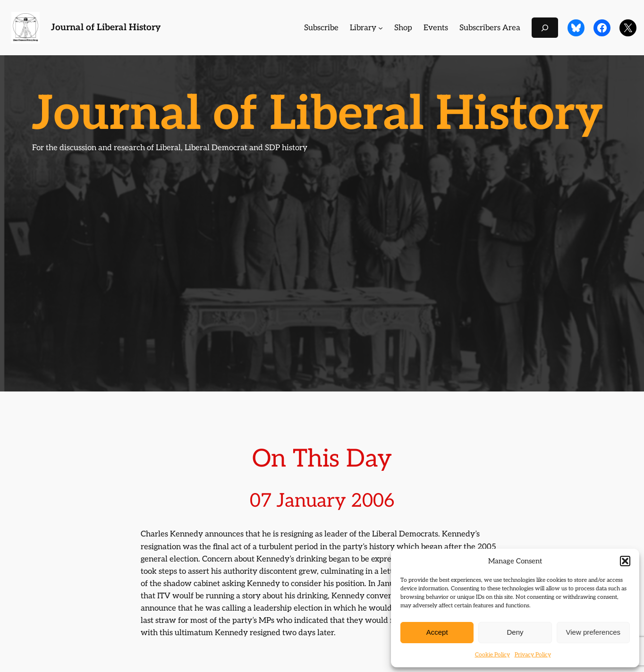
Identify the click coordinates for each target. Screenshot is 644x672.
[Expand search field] (545, 28)
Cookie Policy (492, 655)
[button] (625, 561)
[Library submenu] (381, 28)
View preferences (593, 632)
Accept (437, 632)
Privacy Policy (533, 655)
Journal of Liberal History (106, 28)
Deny (515, 632)
